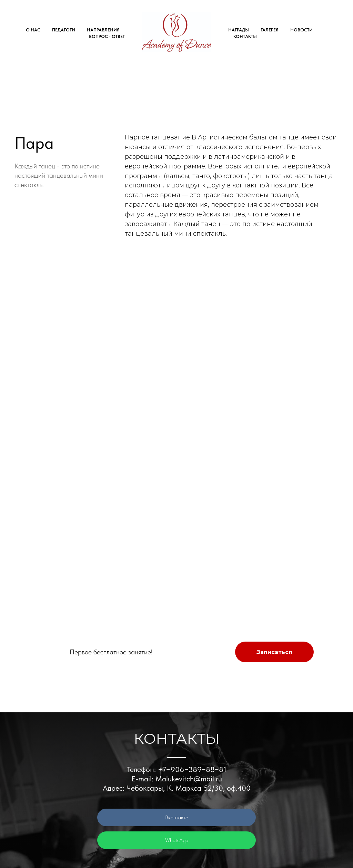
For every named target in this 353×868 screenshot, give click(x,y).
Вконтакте (177, 817)
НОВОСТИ (301, 30)
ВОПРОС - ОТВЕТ (107, 36)
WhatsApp (177, 840)
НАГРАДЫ (239, 30)
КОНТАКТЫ (245, 36)
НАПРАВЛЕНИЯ (103, 30)
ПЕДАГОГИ (64, 30)
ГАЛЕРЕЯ (270, 30)
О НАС (33, 30)
